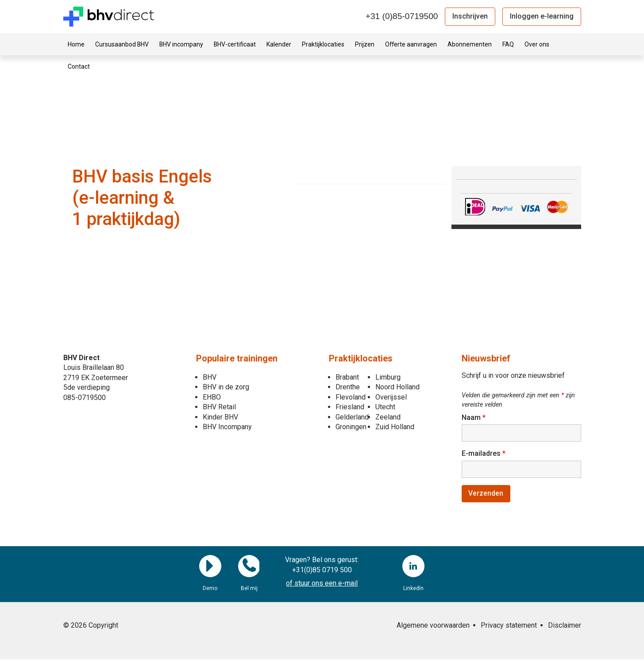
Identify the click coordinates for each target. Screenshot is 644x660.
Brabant (347, 377)
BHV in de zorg (226, 387)
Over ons (537, 44)
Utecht (385, 407)
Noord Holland (397, 387)
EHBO (212, 397)
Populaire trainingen (237, 358)
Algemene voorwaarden (433, 626)
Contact (79, 66)
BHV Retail (219, 407)
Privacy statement (509, 626)
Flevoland (351, 397)
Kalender (279, 44)
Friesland (350, 407)
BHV (210, 377)
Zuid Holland (395, 427)
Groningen (351, 427)
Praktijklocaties (323, 44)
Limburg (388, 377)
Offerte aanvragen (411, 44)
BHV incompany (181, 44)
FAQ (508, 44)
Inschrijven (470, 16)
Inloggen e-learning (542, 16)
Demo (210, 567)
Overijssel (391, 397)
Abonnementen (470, 44)
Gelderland (352, 417)
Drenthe (348, 387)
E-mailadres (484, 454)
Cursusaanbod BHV (122, 44)
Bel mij (249, 567)
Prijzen (365, 44)
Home (76, 44)
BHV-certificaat (235, 44)
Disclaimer (565, 626)
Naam (474, 417)
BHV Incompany (227, 427)
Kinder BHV (220, 417)
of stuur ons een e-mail (322, 584)
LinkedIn (413, 567)
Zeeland (388, 417)
